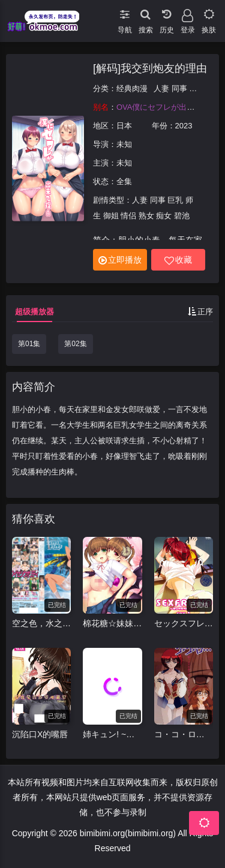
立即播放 (120, 260)
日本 (124, 126)
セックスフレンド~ (184, 623)
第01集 (29, 344)
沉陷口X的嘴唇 (40, 734)
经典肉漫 (132, 88)
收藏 (178, 260)
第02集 (75, 344)
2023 (184, 126)
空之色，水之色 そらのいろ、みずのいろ (41, 623)
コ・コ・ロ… (179, 734)
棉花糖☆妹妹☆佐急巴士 (112, 623)
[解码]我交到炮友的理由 (150, 68)
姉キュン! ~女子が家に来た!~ (112, 734)
